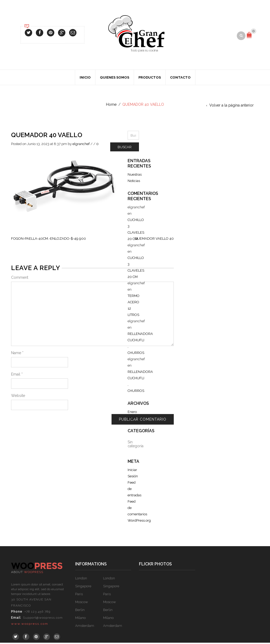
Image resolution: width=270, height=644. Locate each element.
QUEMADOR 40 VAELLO (47, 136)
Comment (20, 279)
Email (17, 376)
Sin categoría (136, 445)
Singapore (83, 587)
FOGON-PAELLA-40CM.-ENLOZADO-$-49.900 (49, 240)
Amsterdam (85, 627)
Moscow (82, 603)
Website (18, 397)
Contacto (180, 79)
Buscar (125, 148)
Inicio (85, 79)
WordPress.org (139, 522)
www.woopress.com (30, 625)
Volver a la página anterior (232, 107)
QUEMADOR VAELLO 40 (154, 240)
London (81, 580)
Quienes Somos (115, 79)
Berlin (80, 611)
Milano (80, 619)
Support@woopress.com (43, 619)
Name (17, 354)
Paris (79, 595)
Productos (150, 79)
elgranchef (81, 145)
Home (111, 106)
